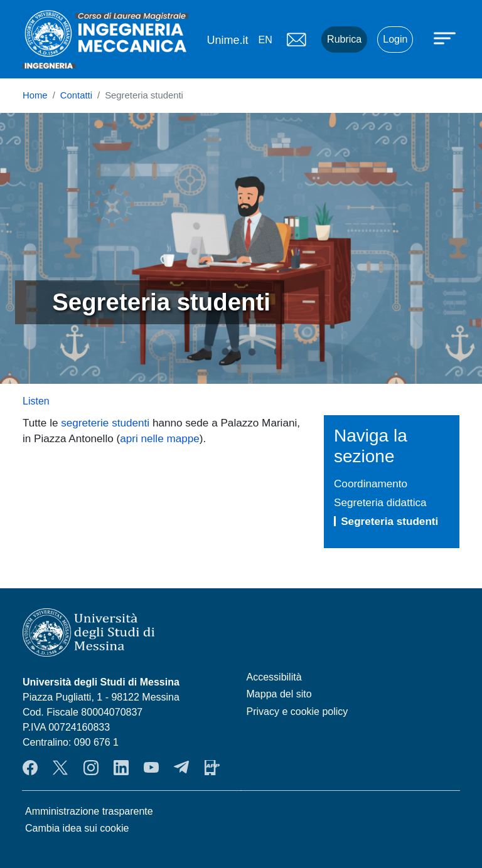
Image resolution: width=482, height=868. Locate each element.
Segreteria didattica (380, 502)
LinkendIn (121, 768)
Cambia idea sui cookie (77, 828)
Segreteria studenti (389, 521)
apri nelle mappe (160, 438)
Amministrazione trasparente (89, 811)
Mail (296, 40)
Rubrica (344, 39)
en (265, 40)
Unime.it (227, 40)
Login (395, 39)
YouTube (151, 768)
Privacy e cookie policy (297, 712)
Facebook (30, 768)
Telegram (181, 768)
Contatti (76, 95)
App (212, 768)
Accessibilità (274, 677)
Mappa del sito (279, 694)
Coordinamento (371, 484)
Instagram (91, 768)
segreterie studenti (105, 423)
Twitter (60, 768)
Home (35, 95)
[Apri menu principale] (446, 38)
